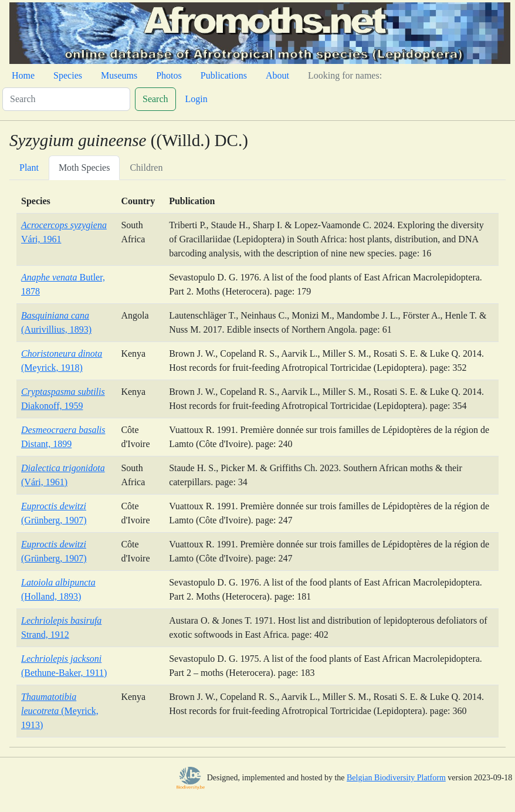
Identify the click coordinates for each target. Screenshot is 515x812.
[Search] (66, 99)
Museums (119, 75)
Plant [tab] (29, 168)
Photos (169, 75)
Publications (224, 75)
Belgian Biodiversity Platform (396, 778)
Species (68, 75)
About (277, 75)
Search (155, 99)
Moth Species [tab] (84, 168)
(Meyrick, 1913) (60, 711)
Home (23, 75)
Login (196, 99)
